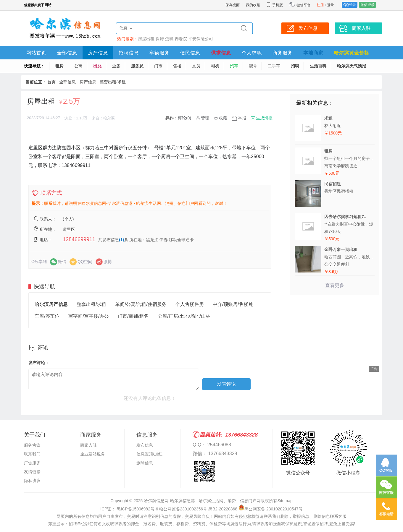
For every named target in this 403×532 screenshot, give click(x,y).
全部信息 (67, 53)
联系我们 (32, 454)
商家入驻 (88, 445)
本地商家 (313, 53)
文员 (196, 66)
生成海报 (264, 118)
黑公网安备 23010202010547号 (271, 509)
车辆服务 (159, 53)
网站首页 (36, 53)
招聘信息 (129, 53)
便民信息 (190, 53)
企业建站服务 (93, 454)
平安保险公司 (201, 39)
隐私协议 (32, 481)
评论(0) (184, 118)
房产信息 (98, 53)
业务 (116, 66)
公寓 (78, 66)
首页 (51, 82)
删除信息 (145, 463)
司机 (215, 66)
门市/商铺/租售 (133, 316)
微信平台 (304, 5)
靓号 (253, 66)
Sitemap (285, 501)
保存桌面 (233, 5)
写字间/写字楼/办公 (89, 316)
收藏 (223, 118)
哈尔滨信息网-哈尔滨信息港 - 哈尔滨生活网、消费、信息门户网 (202, 501)
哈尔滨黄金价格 (352, 53)
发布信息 (145, 445)
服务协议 (32, 445)
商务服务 (283, 53)
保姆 (160, 39)
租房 (59, 66)
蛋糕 (169, 39)
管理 (205, 118)
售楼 (177, 66)
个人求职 (252, 53)
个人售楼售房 (190, 304)
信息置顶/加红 (149, 454)
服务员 (137, 66)
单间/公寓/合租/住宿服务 (141, 304)
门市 (158, 66)
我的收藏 (253, 5)
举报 (242, 118)
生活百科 (318, 66)
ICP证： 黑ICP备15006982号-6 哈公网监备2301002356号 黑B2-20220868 (169, 509)
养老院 (181, 39)
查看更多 (335, 285)
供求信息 (221, 53)
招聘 (295, 66)
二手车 (274, 66)
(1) (121, 240)
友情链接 (32, 472)
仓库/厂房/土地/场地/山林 (184, 316)
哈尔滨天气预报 (352, 66)
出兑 (97, 66)
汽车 (234, 66)
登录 (331, 5)
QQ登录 (350, 5)
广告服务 (32, 463)
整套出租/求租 (113, 82)
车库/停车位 (47, 316)
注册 (320, 5)
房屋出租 (146, 39)
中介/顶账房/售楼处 (233, 304)
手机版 (275, 5)
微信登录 (367, 5)
